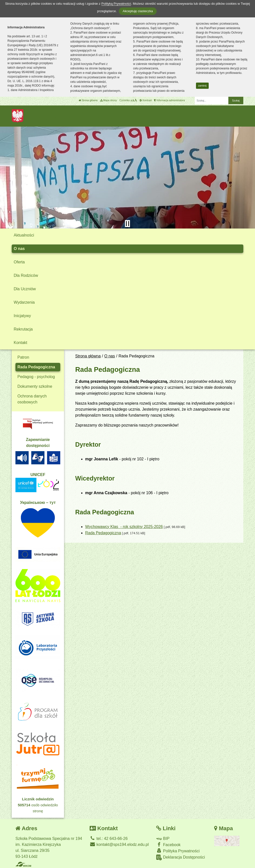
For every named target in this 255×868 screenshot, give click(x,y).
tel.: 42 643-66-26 (109, 839)
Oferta (19, 262)
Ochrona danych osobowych (32, 399)
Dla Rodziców (26, 275)
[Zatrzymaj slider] (127, 224)
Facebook (168, 844)
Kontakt (20, 343)
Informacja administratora (169, 100)
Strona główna (88, 100)
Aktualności (24, 235)
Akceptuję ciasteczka (138, 11)
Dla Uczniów (25, 289)
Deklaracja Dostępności (181, 857)
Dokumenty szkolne (35, 386)
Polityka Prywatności (178, 851)
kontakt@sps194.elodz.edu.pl (119, 844)
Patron (23, 357)
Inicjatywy (22, 316)
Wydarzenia (24, 302)
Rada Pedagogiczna (103, 533)
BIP (163, 839)
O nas (19, 249)
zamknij (202, 86)
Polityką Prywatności (116, 4)
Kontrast (146, 100)
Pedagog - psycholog (36, 377)
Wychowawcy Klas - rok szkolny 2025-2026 (124, 527)
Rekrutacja (23, 329)
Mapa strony (109, 100)
